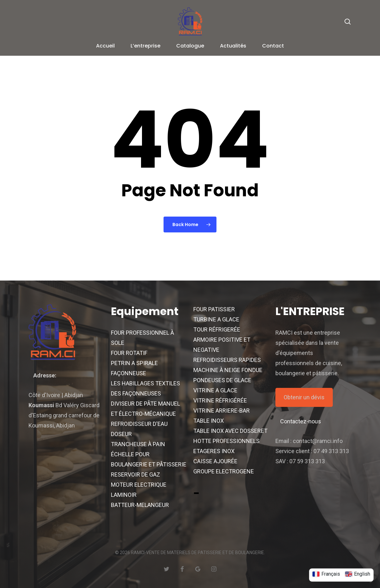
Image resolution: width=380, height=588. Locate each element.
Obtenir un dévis (304, 397)
